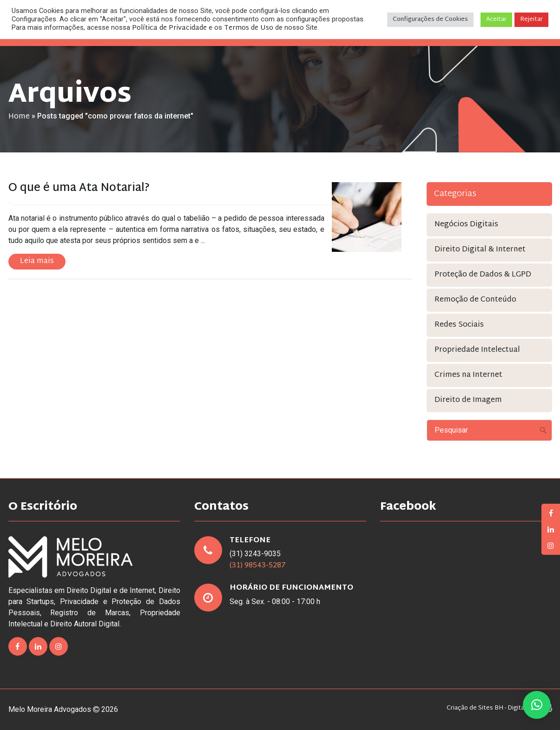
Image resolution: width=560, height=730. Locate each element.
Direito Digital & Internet (480, 250)
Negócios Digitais (466, 225)
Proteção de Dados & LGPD (483, 275)
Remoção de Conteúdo (475, 300)
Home (19, 117)
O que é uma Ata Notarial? (79, 188)
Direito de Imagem (468, 400)
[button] (537, 705)
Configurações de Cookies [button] (430, 20)
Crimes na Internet (468, 375)
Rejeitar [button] (531, 20)
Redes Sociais (459, 325)
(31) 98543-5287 (258, 566)
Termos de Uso (249, 28)
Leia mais (37, 261)
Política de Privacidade (169, 28)
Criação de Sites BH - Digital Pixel (494, 708)
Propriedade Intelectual (477, 350)
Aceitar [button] (496, 20)
